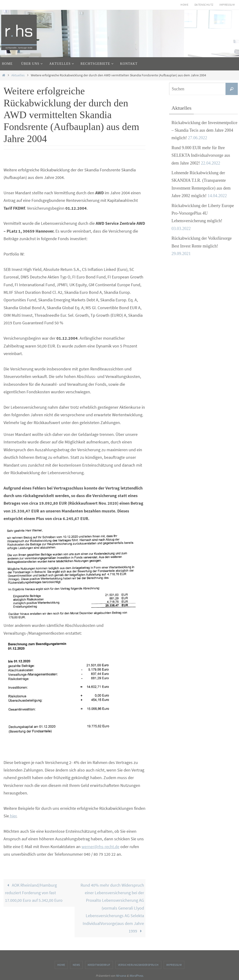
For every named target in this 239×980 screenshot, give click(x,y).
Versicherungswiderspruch (138, 965)
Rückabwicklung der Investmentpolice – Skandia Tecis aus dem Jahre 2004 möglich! (204, 130)
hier (13, 816)
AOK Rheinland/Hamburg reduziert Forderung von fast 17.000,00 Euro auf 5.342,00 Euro (34, 893)
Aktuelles (18, 75)
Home (184, 5)
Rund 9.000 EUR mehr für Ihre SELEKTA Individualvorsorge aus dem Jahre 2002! (201, 155)
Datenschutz (204, 5)
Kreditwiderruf (99, 965)
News (76, 965)
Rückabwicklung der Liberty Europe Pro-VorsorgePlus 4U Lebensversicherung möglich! (203, 213)
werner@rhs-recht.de (100, 847)
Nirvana (121, 976)
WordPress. (136, 976)
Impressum (227, 5)
